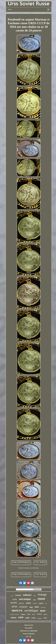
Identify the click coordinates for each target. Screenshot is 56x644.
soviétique (31, 610)
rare (21, 617)
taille (35, 596)
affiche (45, 614)
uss (46, 603)
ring (31, 607)
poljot (27, 618)
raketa (13, 618)
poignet (23, 614)
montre (17, 611)
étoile (33, 614)
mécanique (25, 599)
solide (34, 600)
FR (30, 637)
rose (37, 607)
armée (28, 603)
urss (14, 606)
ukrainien (43, 607)
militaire (27, 595)
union (39, 614)
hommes (39, 618)
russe (41, 599)
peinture (21, 603)
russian (18, 595)
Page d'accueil (29, 625)
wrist (45, 618)
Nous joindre (29, 628)
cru (29, 614)
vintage (42, 594)
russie (34, 618)
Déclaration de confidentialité (29, 631)
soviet (14, 603)
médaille (35, 603)
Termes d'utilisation (29, 634)
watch (12, 596)
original (23, 607)
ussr (43, 611)
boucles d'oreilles (15, 614)
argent (41, 603)
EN (27, 637)
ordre (15, 599)
